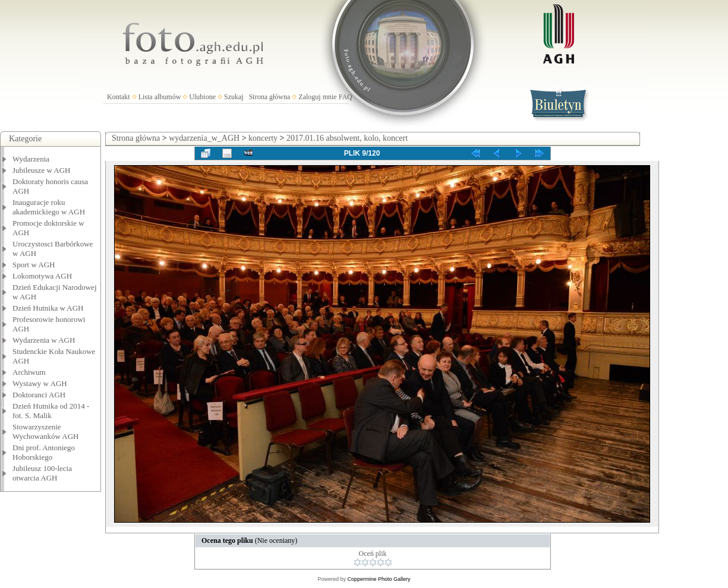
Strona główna (270, 97)
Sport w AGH (34, 265)
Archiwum (29, 372)
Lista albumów (160, 97)
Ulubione (202, 97)
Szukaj (234, 97)
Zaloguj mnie (317, 97)
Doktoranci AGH (39, 395)
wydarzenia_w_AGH (204, 138)
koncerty (263, 138)
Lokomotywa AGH (42, 276)
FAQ (346, 97)
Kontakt (119, 97)
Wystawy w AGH (40, 383)
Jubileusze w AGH (42, 170)
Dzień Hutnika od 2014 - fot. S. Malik (51, 411)
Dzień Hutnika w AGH (48, 308)
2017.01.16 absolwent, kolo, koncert (347, 138)
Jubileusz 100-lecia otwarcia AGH (42, 473)
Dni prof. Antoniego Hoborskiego (44, 452)
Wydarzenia (31, 159)
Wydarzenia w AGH (44, 340)
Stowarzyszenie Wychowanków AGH (46, 431)
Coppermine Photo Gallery (379, 579)
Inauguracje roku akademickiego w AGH (49, 207)
